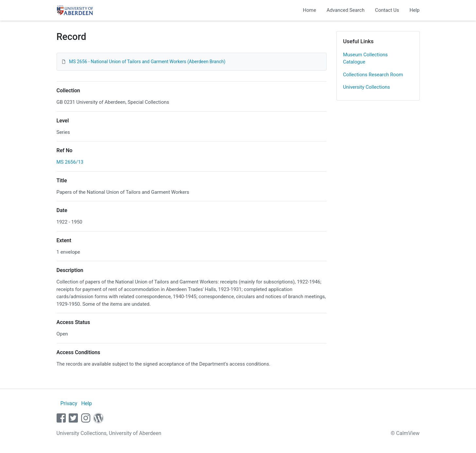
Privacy (69, 403)
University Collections (367, 87)
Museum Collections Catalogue (366, 58)
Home (309, 10)
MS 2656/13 (70, 162)
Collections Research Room (373, 75)
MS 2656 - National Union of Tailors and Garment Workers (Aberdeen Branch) (147, 62)
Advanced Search (345, 10)
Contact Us (387, 10)
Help (415, 10)
